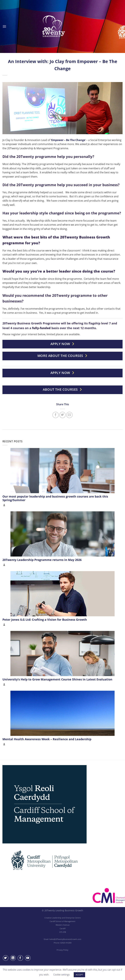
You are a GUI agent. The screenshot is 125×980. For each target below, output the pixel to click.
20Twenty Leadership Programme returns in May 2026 (42, 560)
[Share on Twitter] (63, 415)
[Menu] (4, 26)
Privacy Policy (62, 950)
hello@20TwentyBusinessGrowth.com (65, 939)
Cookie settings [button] (61, 974)
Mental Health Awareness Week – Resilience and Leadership (47, 739)
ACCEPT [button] (79, 975)
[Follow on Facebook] (20, 958)
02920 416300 (66, 943)
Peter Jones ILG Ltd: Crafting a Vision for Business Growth (45, 620)
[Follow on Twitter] (6, 958)
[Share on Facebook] (56, 415)
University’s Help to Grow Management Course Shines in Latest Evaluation (57, 679)
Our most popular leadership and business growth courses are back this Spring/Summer (55, 498)
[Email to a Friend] (69, 415)
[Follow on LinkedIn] (13, 958)
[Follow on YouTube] (28, 958)
